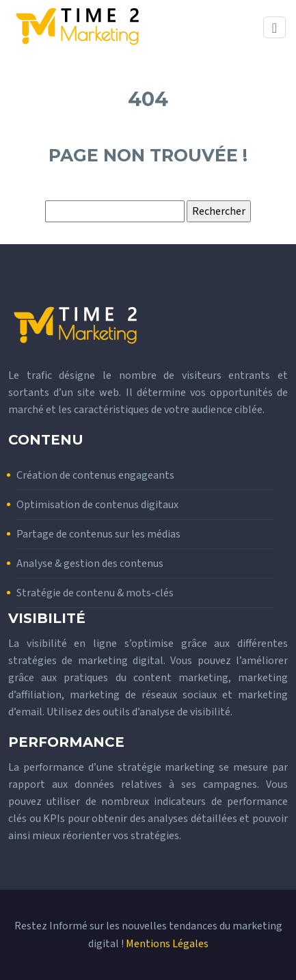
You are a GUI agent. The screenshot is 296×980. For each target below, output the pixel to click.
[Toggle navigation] (274, 28)
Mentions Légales (167, 944)
